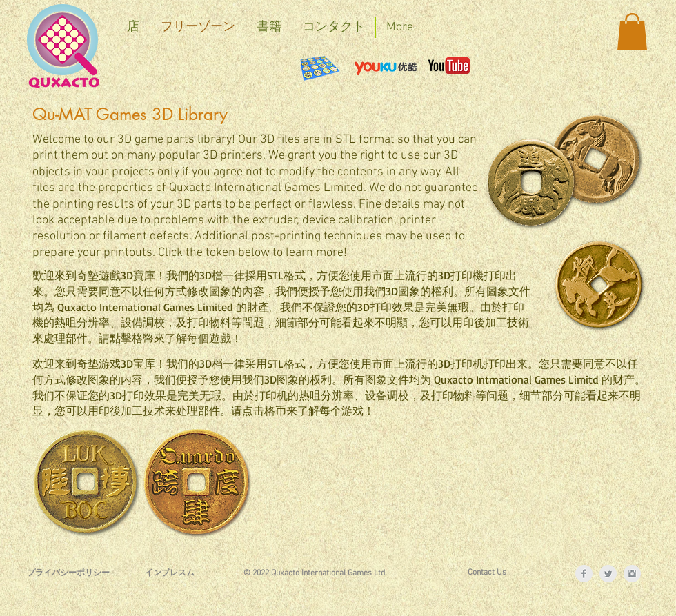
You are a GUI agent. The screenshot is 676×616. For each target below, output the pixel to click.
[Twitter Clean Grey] (608, 574)
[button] (632, 32)
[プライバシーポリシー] (68, 574)
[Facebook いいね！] (161, 66)
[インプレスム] (170, 574)
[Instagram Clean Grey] (632, 574)
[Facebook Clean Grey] (584, 574)
